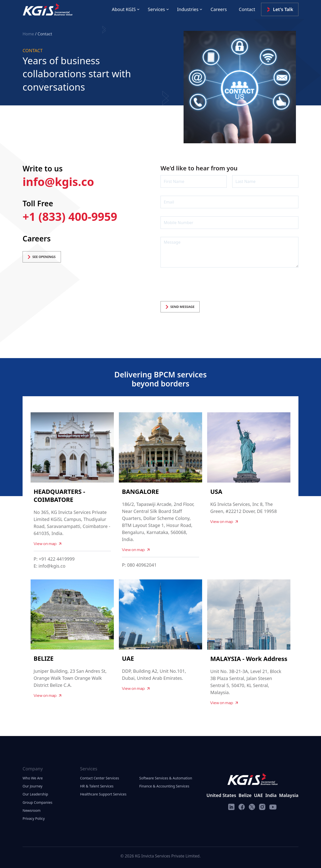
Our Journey (32, 786)
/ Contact (44, 34)
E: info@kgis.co (50, 566)
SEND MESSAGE (180, 307)
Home (29, 34)
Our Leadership (35, 794)
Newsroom (32, 810)
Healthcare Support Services (103, 794)
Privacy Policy (34, 818)
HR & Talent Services (97, 786)
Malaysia (289, 795)
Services (156, 9)
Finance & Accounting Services (164, 786)
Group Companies (37, 802)
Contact (247, 9)
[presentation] (199, 285)
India (271, 795)
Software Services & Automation (166, 778)
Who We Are (33, 778)
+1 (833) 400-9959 (70, 216)
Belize (245, 795)
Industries (188, 9)
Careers (219, 9)
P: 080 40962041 (139, 565)
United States (221, 795)
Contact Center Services (99, 778)
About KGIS (124, 9)
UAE (258, 795)
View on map (47, 544)
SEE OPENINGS (42, 257)
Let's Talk (280, 9)
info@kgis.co (58, 182)
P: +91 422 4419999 (54, 559)
